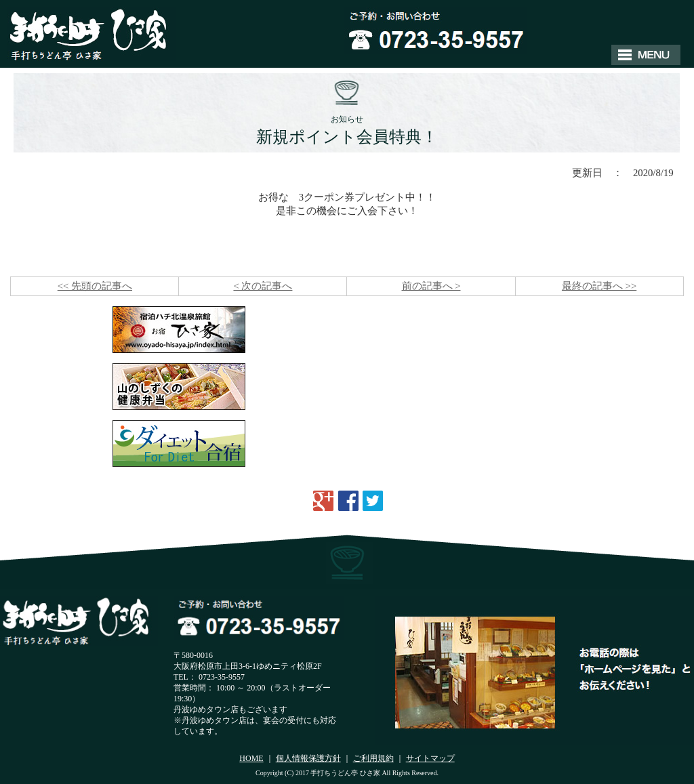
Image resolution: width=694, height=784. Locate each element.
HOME (251, 758)
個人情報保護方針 (308, 758)
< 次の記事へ (263, 286)
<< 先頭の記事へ (95, 286)
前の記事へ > (431, 286)
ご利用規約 (373, 758)
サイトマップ (430, 758)
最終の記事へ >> (599, 286)
